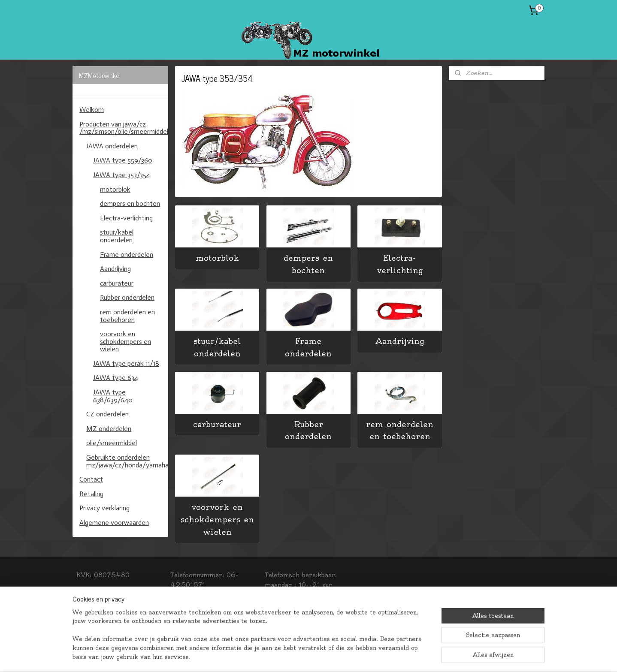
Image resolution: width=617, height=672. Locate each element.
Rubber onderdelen (308, 431)
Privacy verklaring (104, 508)
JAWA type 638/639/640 (113, 396)
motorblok (217, 258)
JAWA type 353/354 (122, 175)
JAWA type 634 (116, 378)
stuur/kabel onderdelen (217, 347)
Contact (91, 479)
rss (301, 656)
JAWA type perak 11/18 (126, 363)
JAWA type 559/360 (123, 160)
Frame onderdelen (308, 347)
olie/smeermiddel (112, 443)
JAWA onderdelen (112, 146)
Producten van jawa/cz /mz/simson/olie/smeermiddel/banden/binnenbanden (124, 128)
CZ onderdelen (107, 414)
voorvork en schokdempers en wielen (217, 520)
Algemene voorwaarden (114, 523)
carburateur (217, 424)
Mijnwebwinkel (417, 656)
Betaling (91, 494)
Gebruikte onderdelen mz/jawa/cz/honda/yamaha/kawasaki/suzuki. (127, 461)
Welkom (92, 110)
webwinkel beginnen (336, 656)
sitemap (281, 656)
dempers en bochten (308, 264)
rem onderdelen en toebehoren (400, 431)
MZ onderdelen (109, 429)
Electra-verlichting (400, 264)
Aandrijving (400, 341)
